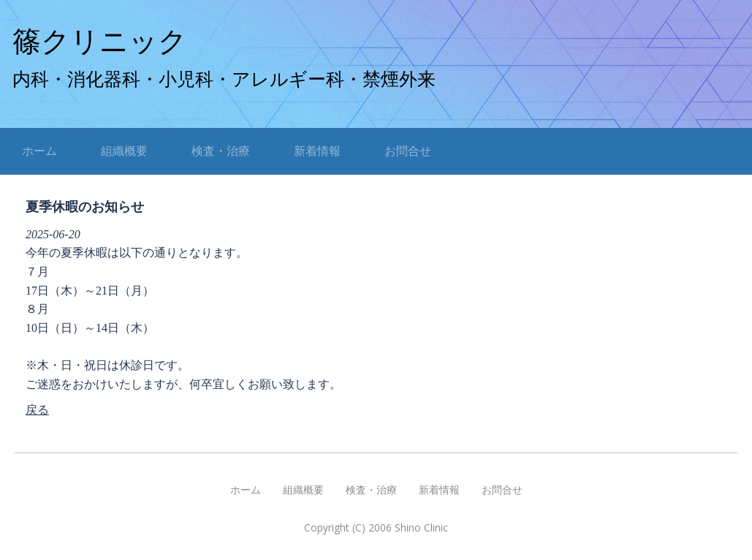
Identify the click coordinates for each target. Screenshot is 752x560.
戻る (37, 410)
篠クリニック (100, 41)
